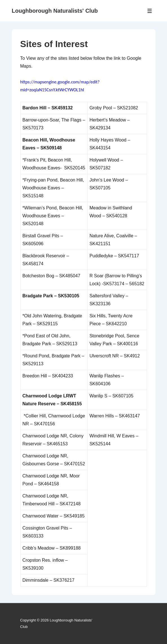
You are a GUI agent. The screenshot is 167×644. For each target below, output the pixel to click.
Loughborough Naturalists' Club (55, 11)
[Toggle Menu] (150, 11)
